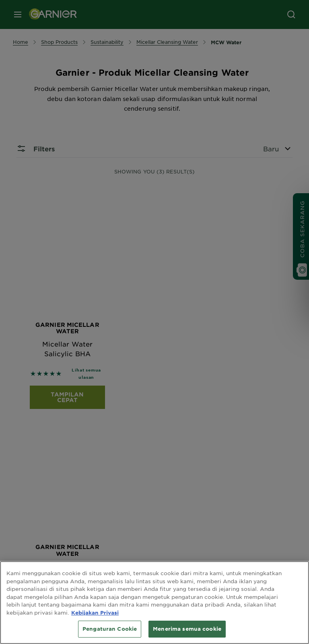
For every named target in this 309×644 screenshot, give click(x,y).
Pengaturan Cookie (110, 629)
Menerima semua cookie (187, 629)
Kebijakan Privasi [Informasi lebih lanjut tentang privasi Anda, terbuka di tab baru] (95, 613)
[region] (154, 603)
